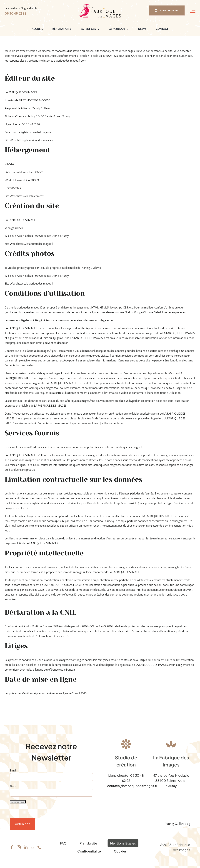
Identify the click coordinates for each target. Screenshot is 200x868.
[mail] (32, 847)
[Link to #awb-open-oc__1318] (193, 11)
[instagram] (19, 847)
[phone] (39, 847)
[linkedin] (26, 847)
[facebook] (12, 847)
